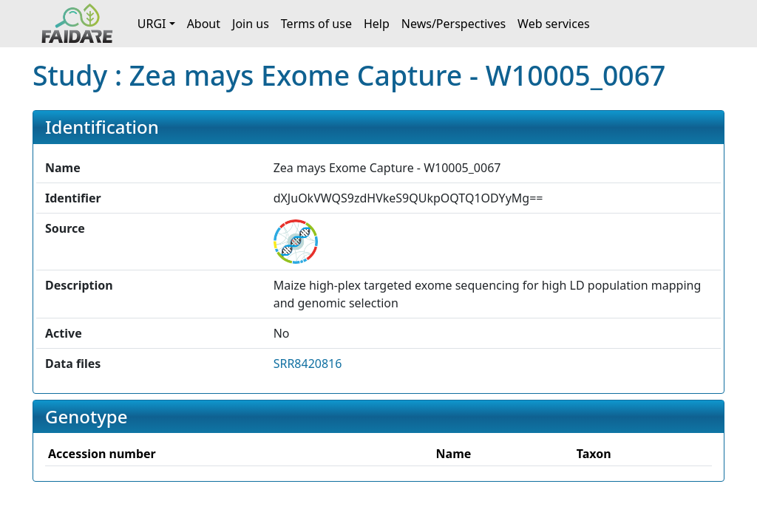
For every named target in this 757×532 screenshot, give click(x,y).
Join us (251, 24)
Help (377, 24)
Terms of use (316, 24)
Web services (554, 24)
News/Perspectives (454, 24)
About (204, 24)
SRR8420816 (308, 364)
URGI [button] (152, 24)
